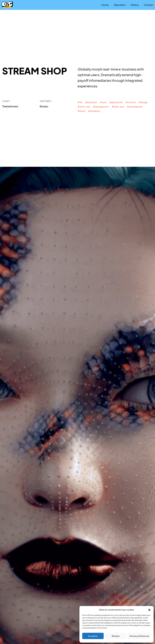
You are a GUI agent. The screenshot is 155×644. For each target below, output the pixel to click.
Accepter (93, 636)
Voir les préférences (139, 636)
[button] (149, 610)
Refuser (116, 636)
